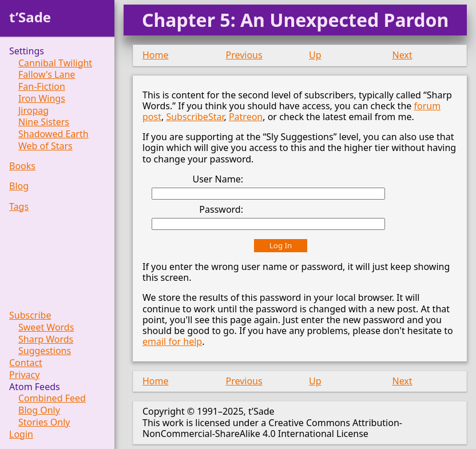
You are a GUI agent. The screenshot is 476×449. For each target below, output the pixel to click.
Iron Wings (42, 99)
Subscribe (30, 315)
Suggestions (45, 351)
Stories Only (44, 422)
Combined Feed (52, 398)
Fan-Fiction (42, 87)
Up (315, 55)
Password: (221, 209)
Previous (244, 55)
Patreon (246, 117)
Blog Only (39, 410)
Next (402, 55)
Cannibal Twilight (55, 63)
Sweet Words (46, 327)
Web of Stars (45, 146)
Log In (281, 245)
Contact (26, 363)
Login (21, 434)
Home (156, 55)
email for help (172, 341)
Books (22, 166)
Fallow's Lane (47, 75)
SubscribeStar (195, 117)
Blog (19, 186)
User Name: (218, 179)
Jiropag (33, 111)
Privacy (24, 375)
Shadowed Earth (53, 134)
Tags (19, 207)
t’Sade (30, 17)
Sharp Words (46, 339)
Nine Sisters (44, 122)
